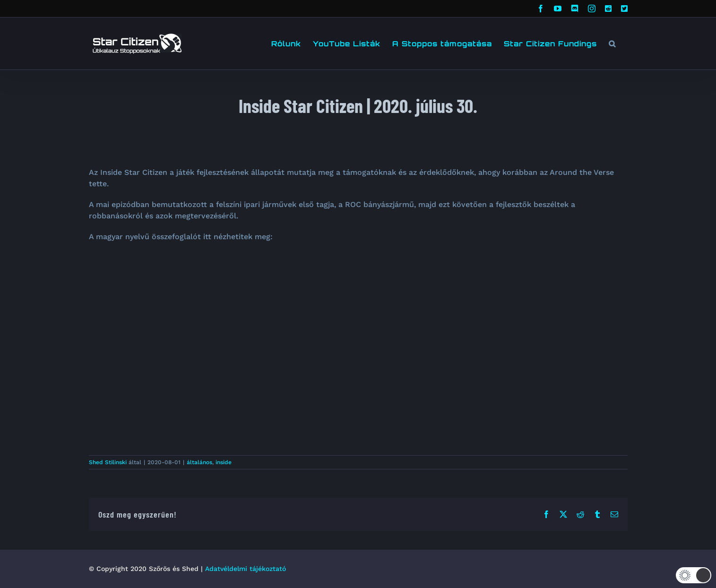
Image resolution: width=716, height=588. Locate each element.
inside (224, 462)
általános (199, 462)
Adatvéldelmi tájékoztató (246, 569)
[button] (612, 43)
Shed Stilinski (108, 462)
